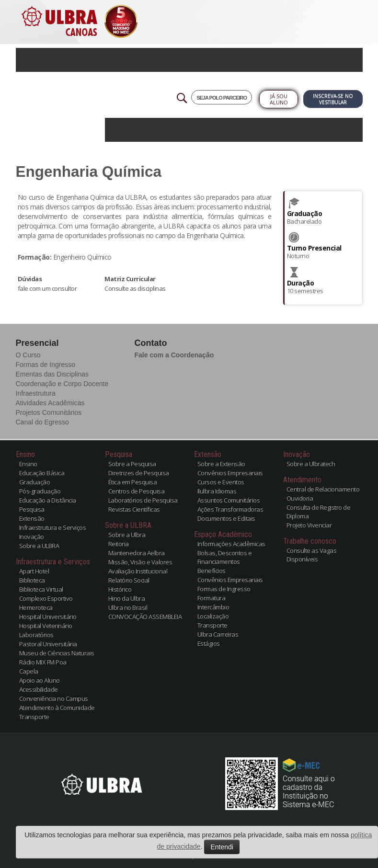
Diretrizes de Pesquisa (139, 473)
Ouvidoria (300, 498)
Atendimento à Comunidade (57, 708)
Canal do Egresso (42, 422)
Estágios (209, 643)
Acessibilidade (39, 689)
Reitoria (119, 544)
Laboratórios (36, 635)
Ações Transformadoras (230, 509)
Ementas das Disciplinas (52, 374)
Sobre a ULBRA (39, 546)
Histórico (120, 589)
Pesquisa (32, 509)
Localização (213, 616)
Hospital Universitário (48, 617)
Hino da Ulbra (127, 598)
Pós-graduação (40, 491)
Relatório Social (129, 580)
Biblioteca (32, 580)
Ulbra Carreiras (218, 634)
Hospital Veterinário (46, 626)
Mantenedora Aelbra (137, 553)
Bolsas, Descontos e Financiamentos (225, 557)
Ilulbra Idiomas (217, 491)
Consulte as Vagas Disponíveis (312, 555)
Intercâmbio (213, 607)
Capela (29, 671)
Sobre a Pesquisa (132, 464)
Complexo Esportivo (46, 598)
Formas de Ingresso (46, 365)
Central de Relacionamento (323, 489)
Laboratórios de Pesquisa (143, 500)
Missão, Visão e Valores (140, 562)
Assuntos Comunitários (229, 500)
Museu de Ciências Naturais (57, 653)
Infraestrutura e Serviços (53, 527)
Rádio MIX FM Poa (43, 662)
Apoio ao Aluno (40, 680)
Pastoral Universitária (48, 644)
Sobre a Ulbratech (311, 464)
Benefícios (212, 571)
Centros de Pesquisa (137, 491)
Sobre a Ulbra (127, 535)
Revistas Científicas (134, 509)
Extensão (32, 518)
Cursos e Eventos (221, 482)
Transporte (34, 717)
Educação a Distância (48, 500)
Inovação (32, 537)
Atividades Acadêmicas (50, 403)
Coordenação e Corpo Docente (62, 384)
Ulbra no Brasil (128, 607)
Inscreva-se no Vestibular (333, 99)
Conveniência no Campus (54, 698)
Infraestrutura (36, 393)
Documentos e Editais (226, 518)
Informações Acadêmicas (231, 544)
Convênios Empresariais (230, 473)
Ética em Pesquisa (133, 482)
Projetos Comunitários (49, 412)
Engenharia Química (89, 171)
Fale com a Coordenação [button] (174, 355)
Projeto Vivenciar (309, 525)
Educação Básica (42, 473)
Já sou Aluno (279, 99)
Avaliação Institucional (138, 571)
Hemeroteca (36, 607)
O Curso (28, 355)
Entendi (222, 847)
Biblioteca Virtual (41, 589)
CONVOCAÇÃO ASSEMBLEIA (145, 617)
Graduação (35, 482)
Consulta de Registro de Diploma (319, 512)
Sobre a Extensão (221, 464)
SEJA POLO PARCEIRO (222, 98)
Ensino (28, 464)
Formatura (212, 598)
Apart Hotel (34, 571)
